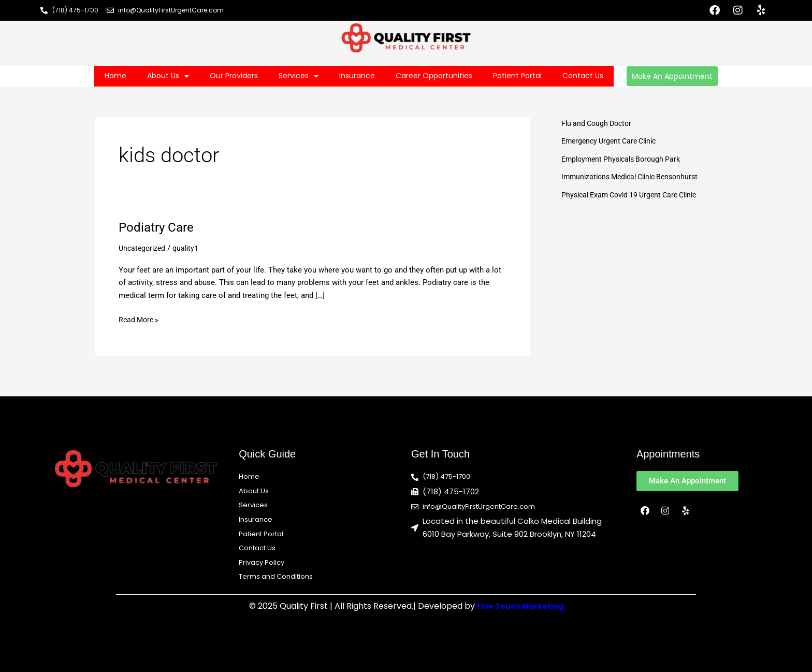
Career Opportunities (434, 76)
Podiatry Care (159, 227)
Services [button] (299, 76)
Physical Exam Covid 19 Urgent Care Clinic (635, 195)
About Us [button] (168, 76)
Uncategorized (143, 248)
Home (115, 76)
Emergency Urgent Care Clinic (613, 141)
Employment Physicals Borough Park (625, 159)
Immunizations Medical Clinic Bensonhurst (635, 177)
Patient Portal (517, 76)
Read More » (140, 319)
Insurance (357, 76)
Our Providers (234, 76)
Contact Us (583, 76)
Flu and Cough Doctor (599, 123)
